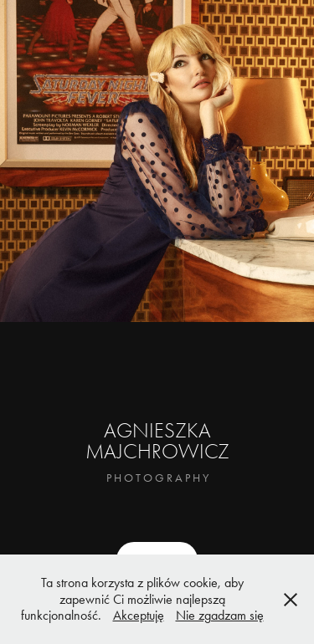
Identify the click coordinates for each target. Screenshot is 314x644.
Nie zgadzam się (220, 615)
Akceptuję (139, 615)
